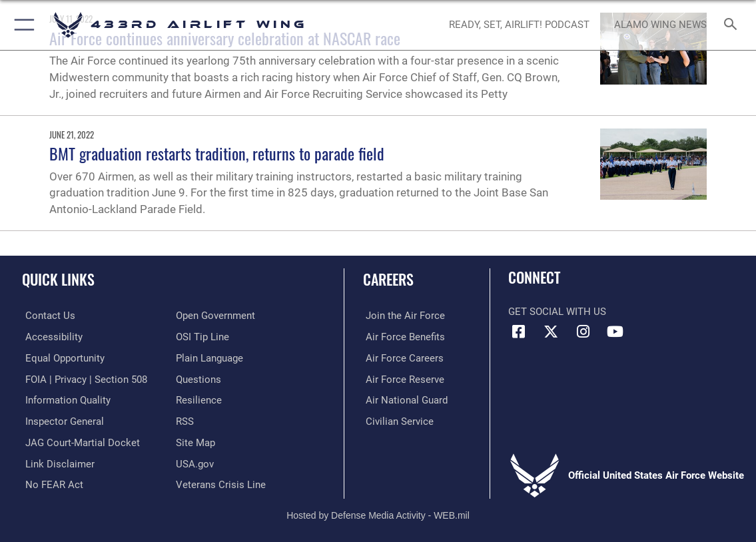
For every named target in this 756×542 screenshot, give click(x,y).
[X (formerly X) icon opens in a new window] (551, 332)
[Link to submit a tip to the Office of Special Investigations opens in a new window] (202, 336)
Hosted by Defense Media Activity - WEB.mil (378, 512)
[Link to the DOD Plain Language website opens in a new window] (209, 358)
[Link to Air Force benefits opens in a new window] (403, 336)
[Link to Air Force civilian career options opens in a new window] (397, 419)
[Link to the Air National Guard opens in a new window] (404, 399)
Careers (388, 279)
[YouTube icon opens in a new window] (615, 332)
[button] (22, 25)
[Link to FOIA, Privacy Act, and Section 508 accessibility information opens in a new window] (83, 378)
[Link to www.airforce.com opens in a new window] (403, 316)
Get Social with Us (557, 312)
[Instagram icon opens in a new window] (583, 332)
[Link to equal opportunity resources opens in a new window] (62, 358)
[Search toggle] (733, 25)
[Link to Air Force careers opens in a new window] (402, 358)
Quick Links (58, 279)
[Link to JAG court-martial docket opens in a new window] (79, 441)
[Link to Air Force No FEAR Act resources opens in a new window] (51, 482)
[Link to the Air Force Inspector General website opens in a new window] (61, 419)
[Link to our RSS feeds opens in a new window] (185, 419)
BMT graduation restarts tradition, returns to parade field (217, 153)
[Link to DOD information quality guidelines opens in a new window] (65, 399)
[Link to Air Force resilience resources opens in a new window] (199, 399)
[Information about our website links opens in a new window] (57, 461)
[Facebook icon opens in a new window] (518, 332)
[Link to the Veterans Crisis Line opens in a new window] (221, 482)
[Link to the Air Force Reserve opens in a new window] (402, 378)
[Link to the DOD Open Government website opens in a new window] (215, 316)
